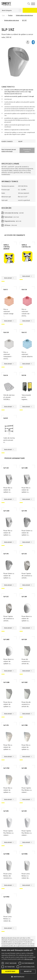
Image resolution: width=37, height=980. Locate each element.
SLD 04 (24, 375)
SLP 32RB (6, 682)
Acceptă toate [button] (10, 971)
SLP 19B (24, 511)
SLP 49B (24, 768)
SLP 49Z (24, 811)
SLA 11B (6, 332)
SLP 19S (6, 554)
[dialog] (18, 964)
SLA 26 (6, 375)
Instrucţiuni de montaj (11, 213)
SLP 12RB (25, 468)
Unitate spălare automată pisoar (24, 15)
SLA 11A (24, 289)
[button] (18, 977)
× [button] (35, 949)
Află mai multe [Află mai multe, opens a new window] (29, 959)
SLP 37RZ (6, 768)
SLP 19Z (24, 20)
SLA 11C (24, 332)
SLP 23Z (6, 596)
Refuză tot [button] (28, 971)
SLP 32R (24, 639)
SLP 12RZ (6, 511)
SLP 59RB (6, 854)
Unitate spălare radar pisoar (12, 20)
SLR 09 (6, 418)
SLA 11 (6, 289)
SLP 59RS (25, 854)
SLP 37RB (25, 725)
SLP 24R (24, 596)
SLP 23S (24, 554)
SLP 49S (6, 811)
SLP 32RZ (25, 682)
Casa (3, 15)
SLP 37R (6, 725)
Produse (10, 15)
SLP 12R (6, 468)
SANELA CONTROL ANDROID (7, 247)
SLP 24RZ (6, 639)
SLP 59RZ (6, 897)
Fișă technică (8, 217)
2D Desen (7, 225)
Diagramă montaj (10, 221)
